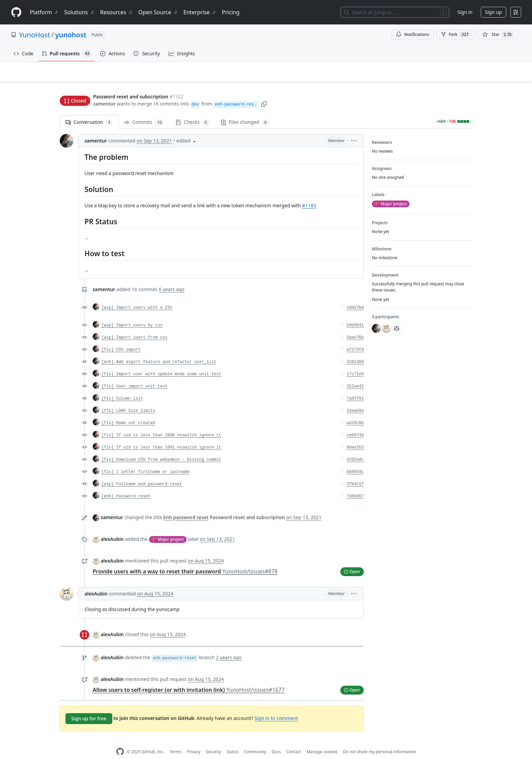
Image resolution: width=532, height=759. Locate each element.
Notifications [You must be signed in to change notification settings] (412, 34)
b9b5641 (355, 315)
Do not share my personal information (380, 741)
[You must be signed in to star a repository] (498, 35)
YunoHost (34, 35)
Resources (117, 12)
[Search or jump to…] (395, 12)
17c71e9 (355, 363)
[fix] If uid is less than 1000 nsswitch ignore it (161, 424)
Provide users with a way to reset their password (185, 561)
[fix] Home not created (128, 412)
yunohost (71, 35)
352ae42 (355, 376)
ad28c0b (355, 412)
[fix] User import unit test (134, 376)
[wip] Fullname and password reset (142, 473)
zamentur (104, 91)
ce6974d (355, 424)
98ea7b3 (355, 437)
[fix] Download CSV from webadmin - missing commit (161, 449)
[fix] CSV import (121, 339)
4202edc (355, 449)
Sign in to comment (276, 707)
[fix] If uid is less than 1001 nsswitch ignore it (161, 437)
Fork (456, 35)
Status (233, 741)
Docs (276, 741)
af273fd (355, 339)
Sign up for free (89, 708)
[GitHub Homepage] (120, 741)
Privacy (194, 741)
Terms (176, 741)
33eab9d (355, 400)
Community (255, 741)
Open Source (158, 12)
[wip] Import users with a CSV (137, 297)
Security (214, 741)
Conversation (89, 112)
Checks (192, 112)
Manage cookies (322, 741)
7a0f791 (355, 388)
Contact (294, 741)
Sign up (493, 12)
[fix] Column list (122, 388)
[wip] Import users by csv (132, 315)
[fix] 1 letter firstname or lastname (145, 461)
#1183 (309, 195)
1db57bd (355, 297)
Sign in (465, 12)
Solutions (79, 12)
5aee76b (355, 327)
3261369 (355, 351)
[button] (265, 91)
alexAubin (112, 528)
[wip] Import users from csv (134, 327)
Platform (44, 12)
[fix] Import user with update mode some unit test (161, 363)
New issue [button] (451, 77)
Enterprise (200, 12)
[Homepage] (16, 12)
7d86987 (355, 486)
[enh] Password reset (126, 486)
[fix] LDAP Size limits (128, 400)
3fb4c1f (355, 473)
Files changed (245, 112)
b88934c (355, 461)
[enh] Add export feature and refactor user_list (159, 351)
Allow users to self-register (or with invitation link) (189, 679)
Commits (144, 112)
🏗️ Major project (168, 528)
